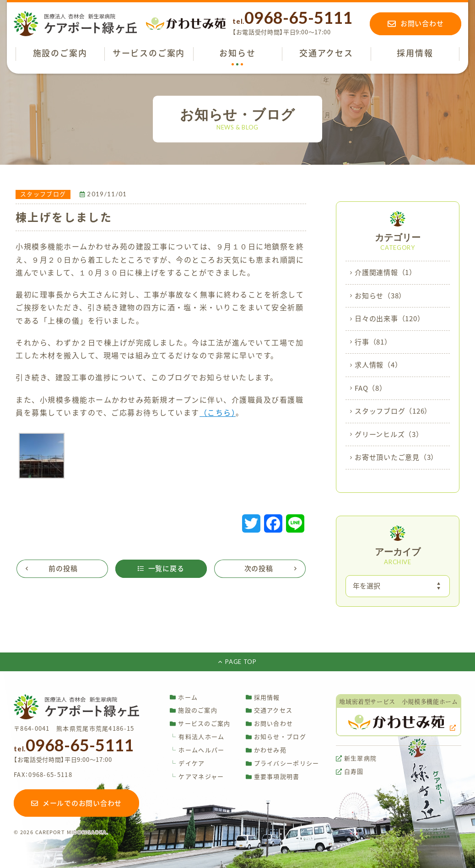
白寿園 (350, 772)
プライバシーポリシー (283, 763)
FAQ (371, 388)
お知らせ (380, 296)
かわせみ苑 (266, 750)
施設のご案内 (194, 710)
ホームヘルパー (197, 750)
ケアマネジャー (197, 777)
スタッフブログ (393, 411)
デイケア (187, 763)
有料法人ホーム (197, 737)
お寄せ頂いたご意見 (396, 458)
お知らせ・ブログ (276, 737)
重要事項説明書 (273, 777)
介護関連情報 (386, 273)
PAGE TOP (237, 662)
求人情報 (378, 365)
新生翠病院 (356, 758)
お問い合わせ (270, 724)
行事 (373, 342)
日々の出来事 (389, 319)
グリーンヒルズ (389, 435)
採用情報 (263, 697)
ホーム (184, 697)
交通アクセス (269, 710)
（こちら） (218, 413)
